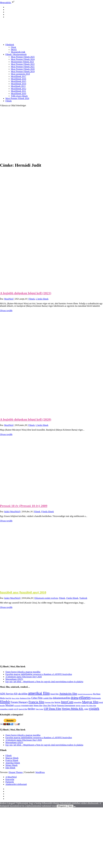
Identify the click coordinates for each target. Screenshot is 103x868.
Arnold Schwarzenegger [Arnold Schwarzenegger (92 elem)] (85, 694)
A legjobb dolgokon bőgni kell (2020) (26, 419)
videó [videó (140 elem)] (86, 709)
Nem (70, 806)
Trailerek (83, 598)
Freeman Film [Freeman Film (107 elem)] (49, 702)
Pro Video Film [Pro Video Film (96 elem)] (91, 706)
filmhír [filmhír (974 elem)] (5, 702)
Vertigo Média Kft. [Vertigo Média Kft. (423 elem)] (73, 709)
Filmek (9, 101)
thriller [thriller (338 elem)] (31, 709)
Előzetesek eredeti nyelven (46, 598)
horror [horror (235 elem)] (58, 702)
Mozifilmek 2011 (18, 91)
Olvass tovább (6, 311)
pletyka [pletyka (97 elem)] (78, 706)
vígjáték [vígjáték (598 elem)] (94, 709)
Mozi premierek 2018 (20, 74)
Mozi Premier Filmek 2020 (23, 69)
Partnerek (10, 782)
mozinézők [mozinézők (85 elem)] (18, 706)
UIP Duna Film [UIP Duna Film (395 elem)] (53, 709)
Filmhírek (10, 45)
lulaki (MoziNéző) (12, 512)
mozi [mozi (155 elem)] (101, 702)
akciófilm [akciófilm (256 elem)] (23, 694)
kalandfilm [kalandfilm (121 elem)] (78, 702)
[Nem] (75, 807)
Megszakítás (7, 3)
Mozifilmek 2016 (19, 79)
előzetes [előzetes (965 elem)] (85, 698)
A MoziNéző (11, 777)
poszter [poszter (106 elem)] (83, 706)
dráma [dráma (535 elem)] (75, 698)
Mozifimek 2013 (18, 86)
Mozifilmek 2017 (19, 76)
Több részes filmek (19, 96)
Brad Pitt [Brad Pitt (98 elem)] (8, 698)
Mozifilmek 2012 (19, 89)
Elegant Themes (16, 772)
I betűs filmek (72, 598)
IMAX (14, 50)
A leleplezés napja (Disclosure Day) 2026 (24, 677)
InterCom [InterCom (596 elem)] (67, 702)
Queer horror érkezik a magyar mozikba (23, 672)
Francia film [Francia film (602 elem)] (36, 702)
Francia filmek (12, 760)
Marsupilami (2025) (14, 679)
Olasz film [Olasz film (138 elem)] (47, 705)
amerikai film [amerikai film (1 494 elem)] (39, 693)
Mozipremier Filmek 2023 (22, 62)
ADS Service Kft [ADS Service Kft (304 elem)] (9, 694)
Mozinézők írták (18, 52)
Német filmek (11, 765)
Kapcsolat (10, 779)
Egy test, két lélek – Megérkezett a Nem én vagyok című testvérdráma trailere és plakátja (44, 682)
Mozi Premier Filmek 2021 (23, 67)
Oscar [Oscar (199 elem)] (54, 705)
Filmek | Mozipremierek (16, 54)
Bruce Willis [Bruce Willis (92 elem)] (16, 698)
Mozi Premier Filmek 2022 (23, 64)
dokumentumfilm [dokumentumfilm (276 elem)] (62, 698)
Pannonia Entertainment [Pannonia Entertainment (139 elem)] (66, 705)
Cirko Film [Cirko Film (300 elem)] (37, 698)
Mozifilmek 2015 (19, 81)
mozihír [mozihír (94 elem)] (2, 706)
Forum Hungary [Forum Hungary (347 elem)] (19, 702)
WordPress (40, 772)
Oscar (13, 47)
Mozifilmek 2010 (19, 94)
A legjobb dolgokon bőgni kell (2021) (26, 293)
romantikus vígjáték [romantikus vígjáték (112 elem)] (7, 709)
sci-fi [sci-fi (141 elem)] (16, 709)
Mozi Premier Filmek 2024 (23, 59)
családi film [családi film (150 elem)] (48, 698)
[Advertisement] (26, 134)
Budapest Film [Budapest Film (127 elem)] (25, 698)
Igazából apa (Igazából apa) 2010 (23, 592)
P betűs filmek (48, 512)
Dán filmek (10, 768)
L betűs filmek (42, 299)
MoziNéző (9, 299)
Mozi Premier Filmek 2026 (17, 98)
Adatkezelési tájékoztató (16, 784)
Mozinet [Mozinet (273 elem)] (9, 705)
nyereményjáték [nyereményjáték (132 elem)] (27, 705)
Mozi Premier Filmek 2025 (23, 57)
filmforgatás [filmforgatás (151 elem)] (96, 698)
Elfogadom (62, 806)
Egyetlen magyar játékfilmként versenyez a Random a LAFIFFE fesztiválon (39, 674)
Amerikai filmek (13, 763)
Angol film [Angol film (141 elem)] (54, 694)
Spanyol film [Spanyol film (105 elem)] (23, 709)
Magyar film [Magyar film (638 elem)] (90, 702)
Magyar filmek (12, 758)
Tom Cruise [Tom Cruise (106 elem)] (39, 709)
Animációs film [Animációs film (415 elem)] (68, 694)
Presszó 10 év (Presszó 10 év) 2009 (24, 506)
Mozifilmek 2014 (19, 84)
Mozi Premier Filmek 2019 (23, 72)
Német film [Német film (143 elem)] (38, 705)
